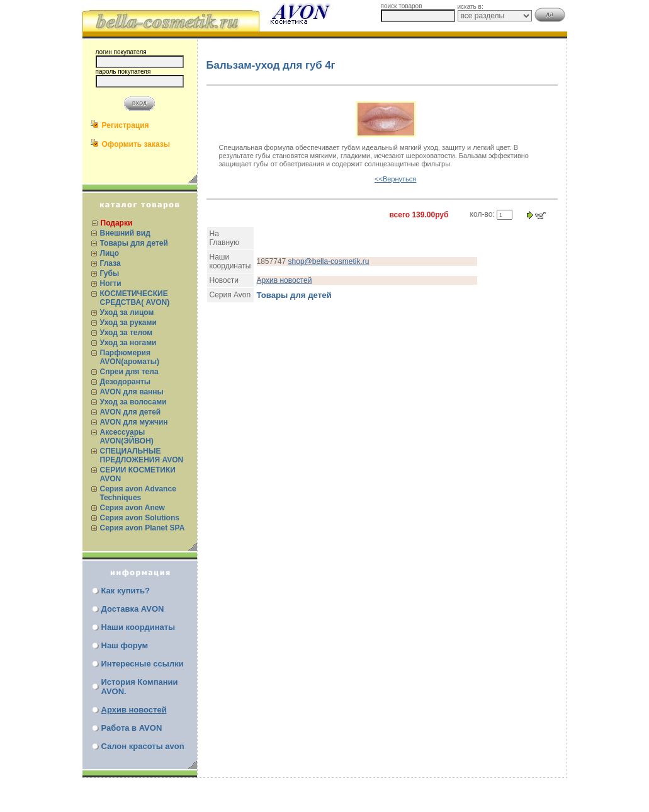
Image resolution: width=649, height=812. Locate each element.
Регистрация (126, 125)
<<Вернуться (395, 179)
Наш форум (125, 645)
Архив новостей (134, 710)
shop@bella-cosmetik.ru (329, 261)
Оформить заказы (136, 144)
